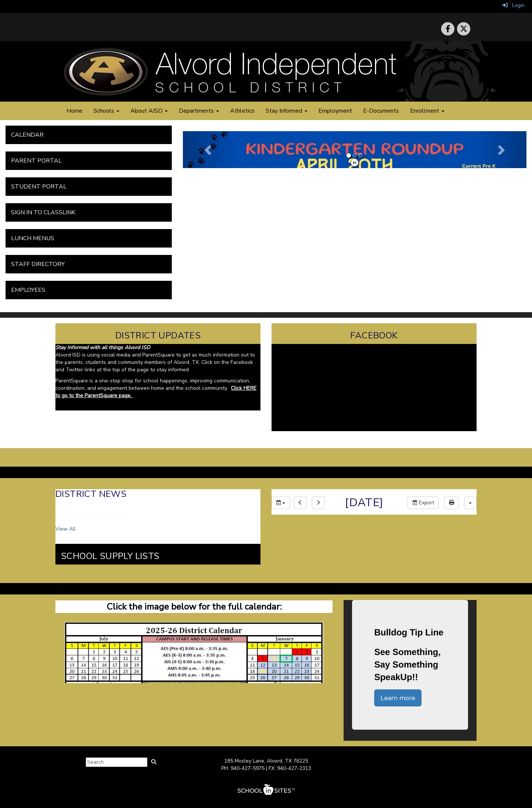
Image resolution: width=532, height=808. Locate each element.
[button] (209, 150)
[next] (318, 503)
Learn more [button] (398, 698)
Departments (199, 111)
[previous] (300, 503)
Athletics (242, 111)
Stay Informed (287, 111)
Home (74, 111)
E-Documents (381, 111)
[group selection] (281, 503)
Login (514, 5)
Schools (106, 111)
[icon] (464, 29)
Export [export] (423, 503)
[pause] (355, 163)
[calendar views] (470, 503)
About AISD (149, 111)
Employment (335, 111)
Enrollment (427, 111)
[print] (451, 503)
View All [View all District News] (66, 529)
